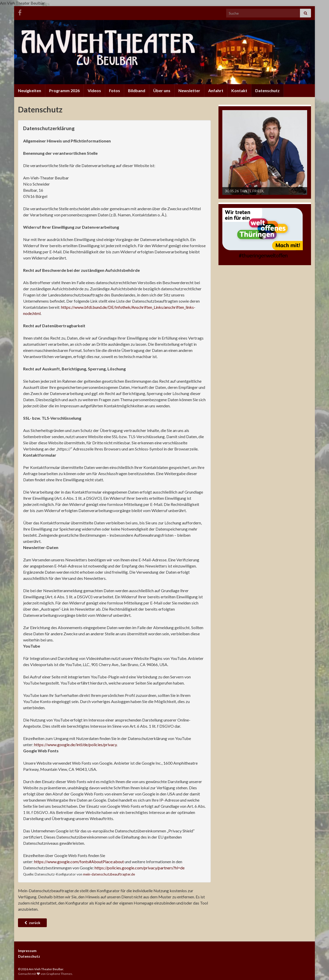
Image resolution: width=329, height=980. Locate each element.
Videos (94, 90)
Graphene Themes (59, 974)
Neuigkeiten (30, 90)
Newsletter (189, 90)
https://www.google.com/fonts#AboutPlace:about (79, 862)
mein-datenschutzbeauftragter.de (109, 874)
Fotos (115, 90)
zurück (32, 923)
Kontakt (239, 90)
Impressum (27, 951)
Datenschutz (267, 90)
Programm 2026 (64, 90)
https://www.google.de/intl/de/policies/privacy (75, 744)
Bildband (137, 90)
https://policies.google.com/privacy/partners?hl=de (140, 868)
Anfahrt (216, 90)
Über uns (162, 90)
